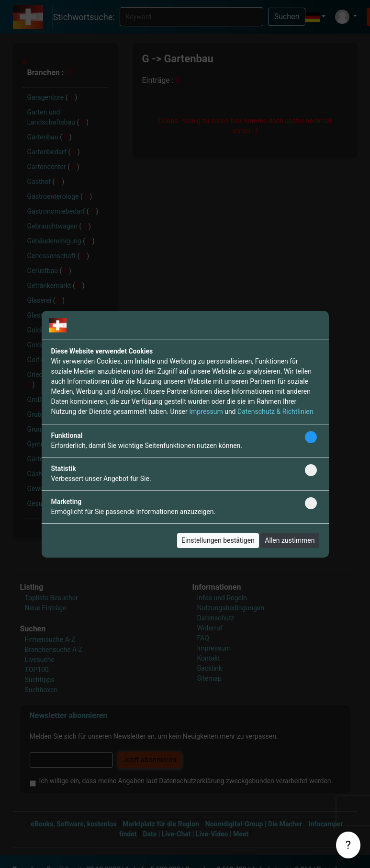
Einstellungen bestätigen (218, 540)
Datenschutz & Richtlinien (275, 411)
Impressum (206, 411)
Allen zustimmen (290, 540)
